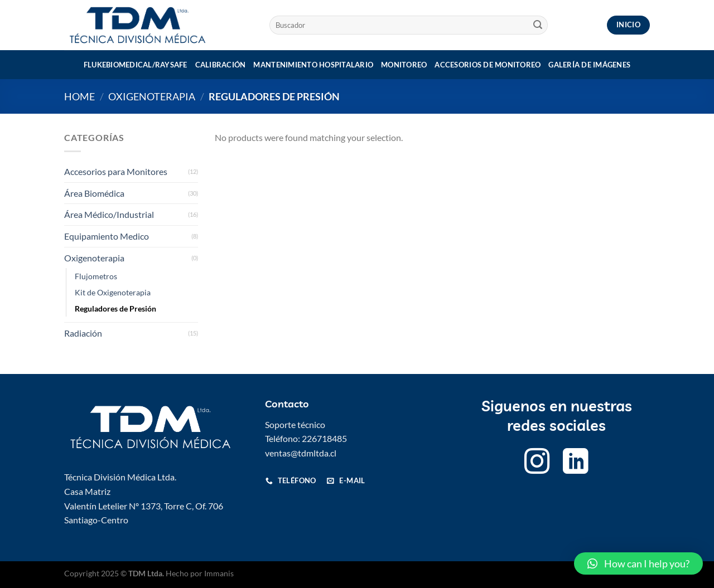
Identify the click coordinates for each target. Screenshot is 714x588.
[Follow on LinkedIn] (576, 463)
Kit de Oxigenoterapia (113, 292)
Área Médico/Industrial (109, 214)
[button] (638, 563)
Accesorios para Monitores (116, 171)
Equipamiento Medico (107, 236)
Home (79, 96)
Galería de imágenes (589, 65)
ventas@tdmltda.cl (301, 453)
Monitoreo (404, 65)
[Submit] (538, 25)
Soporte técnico (295, 424)
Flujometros (96, 276)
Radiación (83, 333)
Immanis (219, 573)
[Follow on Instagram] (537, 463)
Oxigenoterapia (152, 96)
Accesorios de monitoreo (488, 65)
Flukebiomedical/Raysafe (136, 65)
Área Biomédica (94, 193)
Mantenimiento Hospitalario (313, 65)
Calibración (221, 65)
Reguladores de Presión (115, 308)
